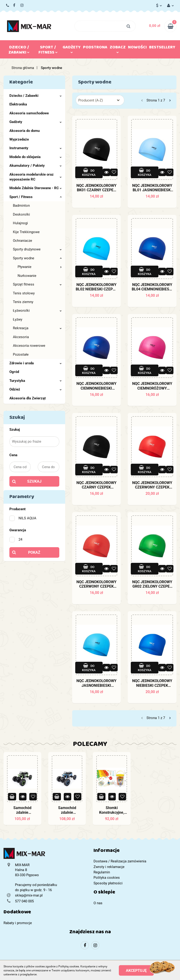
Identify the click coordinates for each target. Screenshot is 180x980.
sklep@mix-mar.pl (29, 895)
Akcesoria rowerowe (29, 346)
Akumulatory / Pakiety (36, 166)
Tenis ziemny (23, 302)
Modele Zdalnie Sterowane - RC (36, 188)
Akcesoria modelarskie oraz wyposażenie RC (36, 177)
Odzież (36, 389)
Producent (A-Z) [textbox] (91, 100)
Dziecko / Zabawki (19, 51)
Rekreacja (37, 328)
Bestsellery (162, 48)
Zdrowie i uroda (36, 363)
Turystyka (36, 381)
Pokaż (34, 552)
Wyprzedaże (19, 139)
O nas (98, 903)
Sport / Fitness (48, 51)
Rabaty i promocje (18, 923)
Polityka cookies (107, 878)
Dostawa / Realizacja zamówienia (120, 861)
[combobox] (100, 100)
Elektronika (18, 104)
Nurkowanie (27, 276)
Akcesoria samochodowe (29, 113)
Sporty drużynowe (37, 249)
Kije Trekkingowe (26, 232)
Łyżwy (18, 319)
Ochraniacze (22, 241)
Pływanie (40, 267)
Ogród (14, 372)
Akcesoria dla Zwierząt (28, 398)
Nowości (137, 48)
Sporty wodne (37, 258)
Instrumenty (36, 148)
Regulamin (102, 872)
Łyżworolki (37, 311)
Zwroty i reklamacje (109, 867)
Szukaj (34, 481)
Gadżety (72, 48)
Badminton (21, 206)
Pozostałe (21, 354)
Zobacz (118, 48)
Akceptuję (136, 971)
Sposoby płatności (108, 883)
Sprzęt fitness (37, 284)
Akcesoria (21, 337)
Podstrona (95, 48)
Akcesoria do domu (24, 131)
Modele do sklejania (36, 157)
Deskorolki (21, 214)
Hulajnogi (20, 223)
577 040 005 (8, 6)
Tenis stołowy (24, 293)
